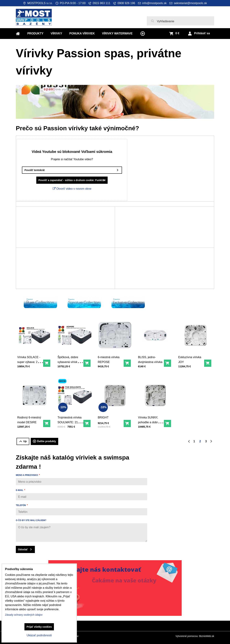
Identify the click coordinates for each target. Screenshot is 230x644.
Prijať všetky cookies (39, 627)
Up (23, 441)
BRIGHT (105, 415)
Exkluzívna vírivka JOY (191, 357)
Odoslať (23, 549)
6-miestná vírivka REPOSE (110, 357)
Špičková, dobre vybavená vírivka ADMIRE (69, 359)
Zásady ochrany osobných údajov (24, 615)
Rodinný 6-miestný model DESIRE (30, 418)
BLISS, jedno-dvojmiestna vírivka (151, 357)
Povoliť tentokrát (28, 170)
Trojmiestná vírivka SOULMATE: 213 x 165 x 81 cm (70, 420)
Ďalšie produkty (44, 441)
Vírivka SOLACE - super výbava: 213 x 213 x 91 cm (31, 359)
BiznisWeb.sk (207, 636)
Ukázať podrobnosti (39, 635)
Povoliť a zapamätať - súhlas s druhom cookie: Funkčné (66, 180)
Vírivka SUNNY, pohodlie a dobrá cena (150, 420)
